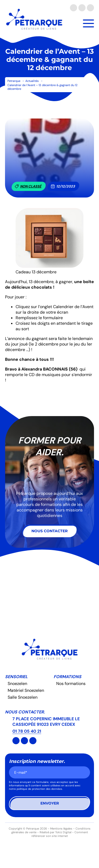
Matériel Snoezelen (26, 690)
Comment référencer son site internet (60, 834)
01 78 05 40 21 (27, 731)
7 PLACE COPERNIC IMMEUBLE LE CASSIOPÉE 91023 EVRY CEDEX (46, 722)
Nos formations (71, 684)
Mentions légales (61, 828)
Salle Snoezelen (23, 697)
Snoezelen (17, 684)
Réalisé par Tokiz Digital (55, 832)
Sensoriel (16, 677)
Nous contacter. (25, 712)
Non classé (28, 186)
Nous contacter (49, 531)
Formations (67, 677)
